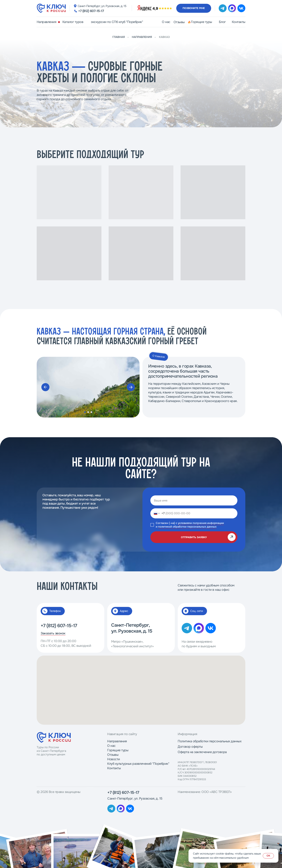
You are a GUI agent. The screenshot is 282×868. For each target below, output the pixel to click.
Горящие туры (118, 750)
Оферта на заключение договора (202, 752)
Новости (114, 759)
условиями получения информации (201, 523)
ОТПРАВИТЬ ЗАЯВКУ (194, 537)
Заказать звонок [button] (53, 633)
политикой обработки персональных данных (187, 527)
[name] (194, 500)
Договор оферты (190, 747)
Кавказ (164, 37)
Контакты (114, 768)
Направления (142, 37)
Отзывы (113, 755)
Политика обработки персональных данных (210, 741)
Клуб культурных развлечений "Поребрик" (138, 764)
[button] (194, 8)
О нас (111, 746)
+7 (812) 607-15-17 (91, 11)
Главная (119, 37)
